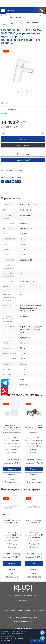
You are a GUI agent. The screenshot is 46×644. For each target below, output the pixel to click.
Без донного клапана (19, 171)
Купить (23, 139)
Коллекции (10, 610)
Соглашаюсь (37, 641)
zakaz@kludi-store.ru (24, 622)
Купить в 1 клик (23, 154)
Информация (24, 610)
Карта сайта (23, 600)
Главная (4, 24)
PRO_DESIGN (38, 610)
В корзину (12, 469)
